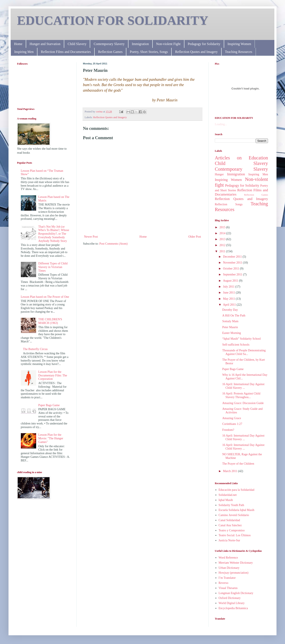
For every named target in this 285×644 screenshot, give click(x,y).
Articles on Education (241, 158)
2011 (223, 251)
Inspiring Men (24, 52)
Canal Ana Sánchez (230, 525)
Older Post (195, 237)
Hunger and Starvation (45, 44)
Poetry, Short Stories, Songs (149, 52)
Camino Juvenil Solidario (234, 515)
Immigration (140, 44)
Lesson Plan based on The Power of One (45, 297)
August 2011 (231, 281)
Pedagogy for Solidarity (204, 44)
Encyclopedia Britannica (233, 608)
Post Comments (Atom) (113, 244)
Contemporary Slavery (109, 44)
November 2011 (233, 263)
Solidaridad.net (228, 495)
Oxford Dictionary (230, 598)
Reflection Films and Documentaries (66, 52)
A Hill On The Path (234, 316)
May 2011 (229, 299)
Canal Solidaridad (229, 520)
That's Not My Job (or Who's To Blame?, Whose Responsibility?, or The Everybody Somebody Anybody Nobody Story (54, 234)
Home (18, 44)
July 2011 (229, 287)
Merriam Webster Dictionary (236, 563)
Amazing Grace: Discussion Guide (243, 403)
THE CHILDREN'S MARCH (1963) (50, 321)
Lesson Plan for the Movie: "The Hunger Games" (51, 438)
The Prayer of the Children (238, 464)
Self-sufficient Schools (236, 345)
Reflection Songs (229, 204)
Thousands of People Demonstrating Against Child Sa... (244, 352)
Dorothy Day (230, 310)
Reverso (224, 583)
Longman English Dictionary (236, 593)
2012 (223, 245)
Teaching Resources (239, 52)
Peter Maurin (230, 327)
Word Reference (228, 558)
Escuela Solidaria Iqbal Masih (237, 510)
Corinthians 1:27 (232, 424)
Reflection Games (110, 52)
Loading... (221, 124)
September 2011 (233, 274)
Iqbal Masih (226, 500)
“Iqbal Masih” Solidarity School (242, 339)
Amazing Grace (232, 418)
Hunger (219, 174)
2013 (223, 239)
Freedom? (228, 430)
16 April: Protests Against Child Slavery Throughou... (241, 395)
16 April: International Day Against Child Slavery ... (243, 386)
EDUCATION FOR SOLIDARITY (113, 20)
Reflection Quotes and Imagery (196, 52)
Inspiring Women (239, 44)
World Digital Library (232, 603)
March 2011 (230, 471)
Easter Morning (232, 333)
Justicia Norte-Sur (229, 540)
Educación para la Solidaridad (237, 490)
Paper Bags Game (49, 405)
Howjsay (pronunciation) (234, 573)
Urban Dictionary (229, 568)
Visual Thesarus (228, 588)
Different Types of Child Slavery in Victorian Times (53, 267)
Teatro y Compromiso (232, 530)
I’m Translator (227, 578)
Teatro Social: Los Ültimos (235, 535)
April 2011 (230, 305)
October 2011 (231, 269)
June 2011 (229, 293)
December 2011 (233, 257)
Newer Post (91, 237)
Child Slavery (77, 44)
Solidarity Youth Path (231, 505)
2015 (223, 227)
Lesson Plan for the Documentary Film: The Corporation (53, 375)
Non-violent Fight (168, 44)
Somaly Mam (230, 321)
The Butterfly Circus (35, 349)
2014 (223, 233)
